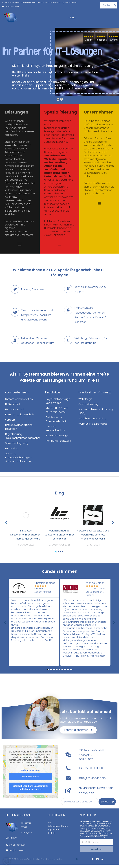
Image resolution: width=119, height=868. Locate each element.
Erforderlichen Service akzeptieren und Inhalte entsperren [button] (31, 791)
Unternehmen (99, 115)
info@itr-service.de (92, 781)
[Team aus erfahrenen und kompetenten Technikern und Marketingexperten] (33, 318)
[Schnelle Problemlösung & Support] (86, 293)
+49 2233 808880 (91, 772)
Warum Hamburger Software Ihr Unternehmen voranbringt (59, 538)
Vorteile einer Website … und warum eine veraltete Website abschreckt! (93, 538)
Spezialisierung (61, 115)
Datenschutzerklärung (58, 829)
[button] (20, 248)
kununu (113, 43)
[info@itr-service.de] (68, 781)
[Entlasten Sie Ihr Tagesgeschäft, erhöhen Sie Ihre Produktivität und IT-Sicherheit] (86, 318)
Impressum (53, 833)
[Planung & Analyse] (33, 293)
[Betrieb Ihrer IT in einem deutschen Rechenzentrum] (33, 344)
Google (88, 43)
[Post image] (26, 519)
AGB (50, 826)
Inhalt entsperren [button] (31, 780)
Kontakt (51, 836)
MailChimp (101, 832)
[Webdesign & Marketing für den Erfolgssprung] (86, 344)
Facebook (100, 43)
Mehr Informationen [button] (30, 774)
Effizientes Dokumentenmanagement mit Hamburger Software (26, 538)
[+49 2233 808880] (68, 772)
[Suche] (115, 5)
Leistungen (17, 115)
